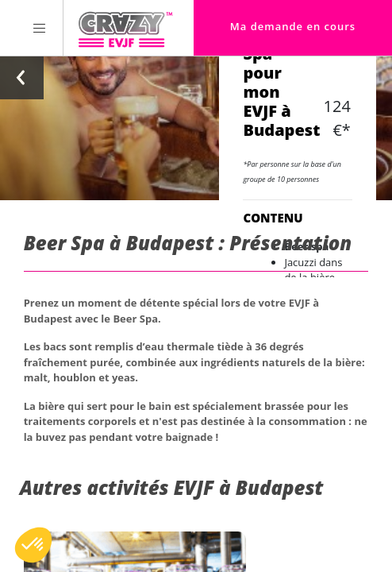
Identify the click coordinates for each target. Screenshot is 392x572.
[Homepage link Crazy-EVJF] (125, 28)
